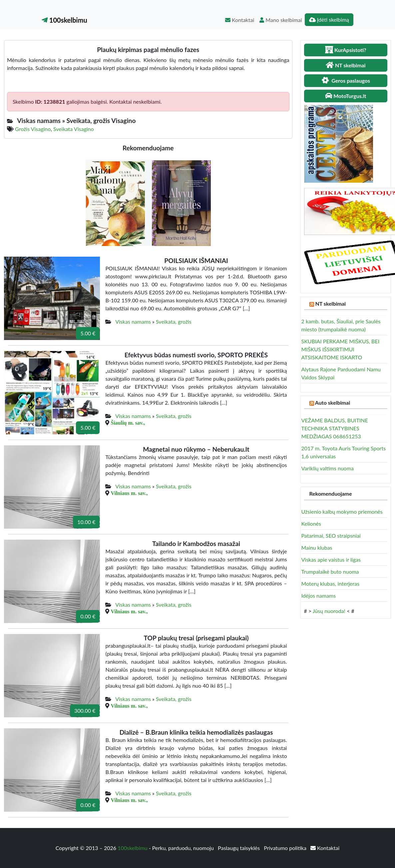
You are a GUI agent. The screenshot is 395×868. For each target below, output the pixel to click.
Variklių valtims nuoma (328, 468)
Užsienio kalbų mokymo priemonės (342, 511)
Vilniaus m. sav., (129, 493)
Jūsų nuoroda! (329, 611)
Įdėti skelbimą (329, 19)
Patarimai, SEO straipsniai (331, 535)
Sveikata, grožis (174, 321)
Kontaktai (240, 20)
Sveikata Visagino (74, 129)
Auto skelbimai (333, 402)
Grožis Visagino (33, 129)
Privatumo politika (286, 848)
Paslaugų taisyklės (239, 848)
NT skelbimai (330, 303)
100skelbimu (64, 20)
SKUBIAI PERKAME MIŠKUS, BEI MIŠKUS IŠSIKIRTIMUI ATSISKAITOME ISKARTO (341, 349)
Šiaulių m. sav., (128, 423)
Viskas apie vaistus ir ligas (331, 559)
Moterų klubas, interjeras (330, 583)
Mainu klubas (317, 547)
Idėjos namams (319, 595)
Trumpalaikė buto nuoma (330, 571)
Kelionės (311, 523)
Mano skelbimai (281, 20)
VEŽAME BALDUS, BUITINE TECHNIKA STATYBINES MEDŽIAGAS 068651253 (335, 428)
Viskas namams (133, 321)
